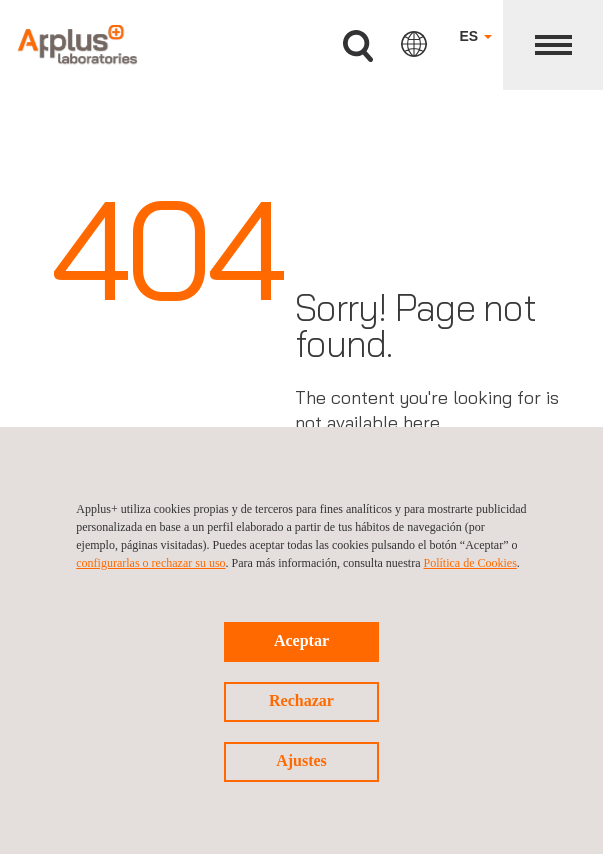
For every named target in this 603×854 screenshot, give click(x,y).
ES (475, 36)
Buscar (358, 46)
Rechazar (301, 700)
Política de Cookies (470, 563)
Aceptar (301, 640)
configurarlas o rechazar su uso (150, 563)
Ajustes (301, 760)
